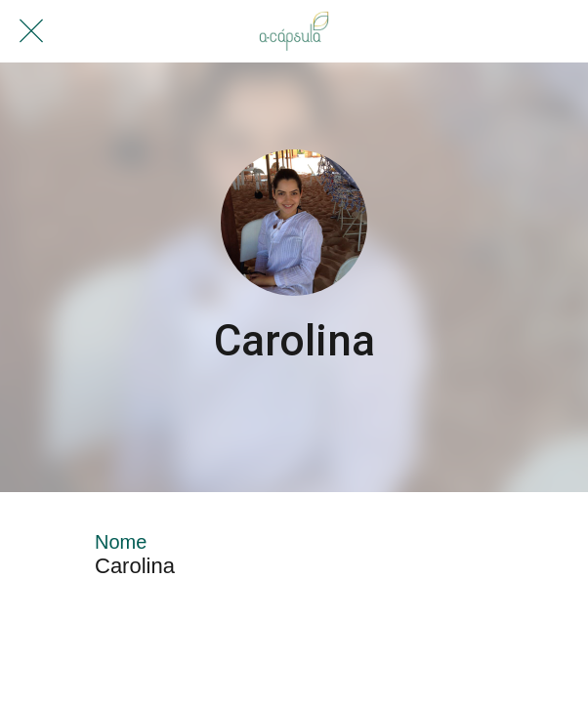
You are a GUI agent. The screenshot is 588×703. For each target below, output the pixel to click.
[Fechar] (31, 31)
